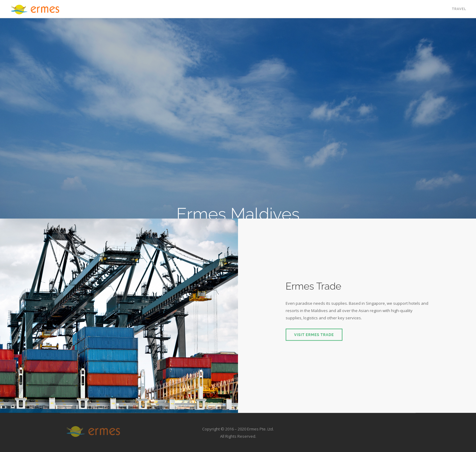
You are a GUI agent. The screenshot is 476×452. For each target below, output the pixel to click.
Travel (459, 9)
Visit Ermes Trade (314, 335)
